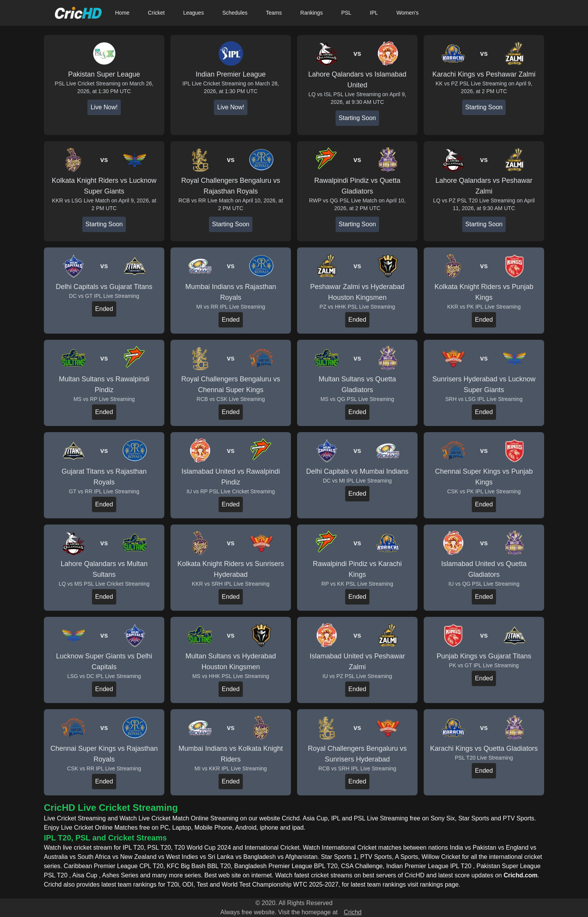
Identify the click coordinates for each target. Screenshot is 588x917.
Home (122, 13)
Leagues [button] (194, 13)
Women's (408, 13)
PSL (346, 13)
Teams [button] (274, 13)
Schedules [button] (235, 13)
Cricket (156, 13)
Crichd (352, 912)
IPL (374, 13)
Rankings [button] (311, 13)
